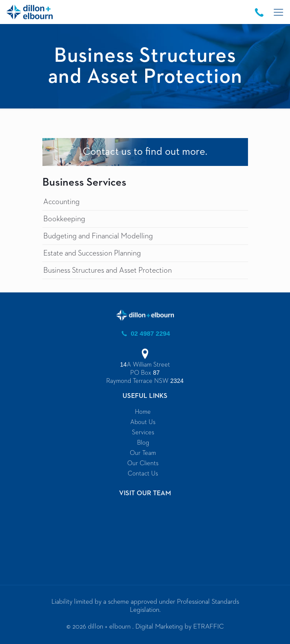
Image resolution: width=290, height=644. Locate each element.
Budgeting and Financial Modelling (98, 236)
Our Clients (143, 463)
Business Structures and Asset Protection (108, 271)
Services (143, 432)
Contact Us (143, 474)
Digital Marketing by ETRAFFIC (180, 627)
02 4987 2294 (145, 333)
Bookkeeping (64, 219)
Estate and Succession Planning (92, 253)
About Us (143, 422)
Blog (143, 443)
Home (143, 412)
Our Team (143, 453)
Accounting (61, 202)
